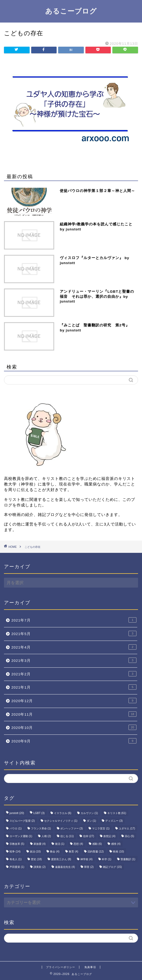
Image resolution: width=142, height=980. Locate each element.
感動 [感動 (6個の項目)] (97, 844)
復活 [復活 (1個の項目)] (60, 844)
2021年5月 (74, 633)
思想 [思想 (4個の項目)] (78, 844)
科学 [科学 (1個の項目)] (107, 859)
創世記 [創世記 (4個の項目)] (109, 836)
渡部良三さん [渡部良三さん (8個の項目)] (61, 859)
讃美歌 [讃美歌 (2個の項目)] (40, 867)
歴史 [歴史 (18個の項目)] (36, 859)
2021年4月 (74, 647)
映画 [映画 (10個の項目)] (118, 852)
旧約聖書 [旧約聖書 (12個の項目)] (96, 852)
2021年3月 (74, 660)
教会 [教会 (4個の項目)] (55, 852)
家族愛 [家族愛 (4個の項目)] (40, 844)
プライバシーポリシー (61, 967)
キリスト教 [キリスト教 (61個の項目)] (117, 813)
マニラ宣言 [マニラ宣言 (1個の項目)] (101, 828)
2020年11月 (74, 714)
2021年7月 (74, 620)
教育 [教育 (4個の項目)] (74, 852)
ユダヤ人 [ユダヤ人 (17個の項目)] (127, 828)
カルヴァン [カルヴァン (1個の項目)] (89, 813)
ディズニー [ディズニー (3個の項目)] (114, 821)
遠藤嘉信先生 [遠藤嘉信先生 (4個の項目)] (65, 867)
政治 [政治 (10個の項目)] (35, 852)
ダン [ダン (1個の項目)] (91, 821)
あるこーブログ (71, 11)
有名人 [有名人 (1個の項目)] (16, 859)
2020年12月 (74, 701)
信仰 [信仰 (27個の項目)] (88, 836)
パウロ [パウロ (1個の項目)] (16, 828)
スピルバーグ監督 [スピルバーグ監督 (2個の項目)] (22, 821)
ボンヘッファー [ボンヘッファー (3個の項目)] (72, 828)
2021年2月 (74, 674)
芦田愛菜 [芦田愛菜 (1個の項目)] (17, 867)
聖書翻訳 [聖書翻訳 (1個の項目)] (128, 859)
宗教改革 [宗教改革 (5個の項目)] (17, 844)
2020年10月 (74, 727)
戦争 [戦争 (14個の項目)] (15, 852)
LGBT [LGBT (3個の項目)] (39, 813)
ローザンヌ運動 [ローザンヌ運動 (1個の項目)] (21, 836)
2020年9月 (74, 741)
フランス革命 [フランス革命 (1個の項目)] (41, 828)
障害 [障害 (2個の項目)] (89, 867)
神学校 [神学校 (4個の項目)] (86, 859)
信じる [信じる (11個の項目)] (67, 836)
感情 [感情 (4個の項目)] (116, 844)
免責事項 (90, 967)
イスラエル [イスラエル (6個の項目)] (63, 813)
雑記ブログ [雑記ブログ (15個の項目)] (112, 867)
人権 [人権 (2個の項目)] (46, 836)
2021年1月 (74, 687)
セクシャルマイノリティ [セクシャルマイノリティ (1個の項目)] (61, 821)
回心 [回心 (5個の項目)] (130, 836)
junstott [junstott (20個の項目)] (17, 813)
